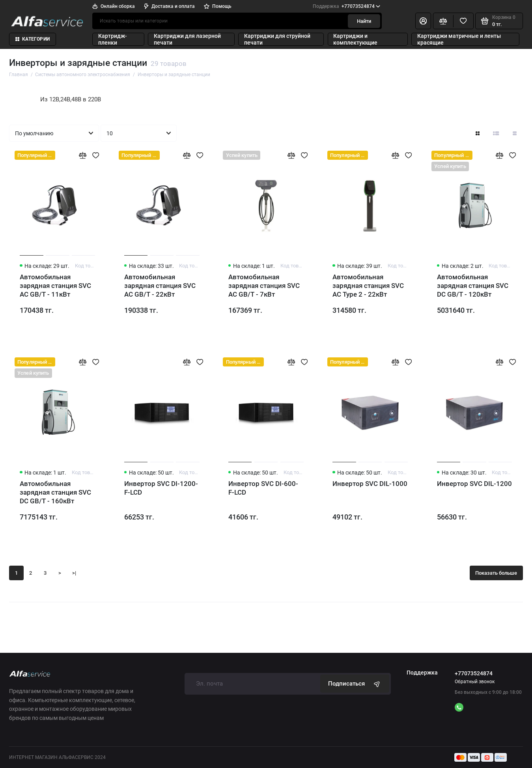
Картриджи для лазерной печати (187, 39)
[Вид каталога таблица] (515, 133)
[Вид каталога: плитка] (478, 133)
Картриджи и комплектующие (355, 39)
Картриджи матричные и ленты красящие (459, 39)
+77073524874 (346, 6)
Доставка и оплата (169, 6)
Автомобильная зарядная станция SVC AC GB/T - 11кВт (55, 286)
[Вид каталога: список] (496, 133)
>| (74, 573)
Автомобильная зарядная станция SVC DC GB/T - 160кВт (55, 492)
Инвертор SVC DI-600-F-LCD (263, 488)
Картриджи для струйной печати (277, 39)
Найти (364, 21)
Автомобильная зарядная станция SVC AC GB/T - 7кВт (264, 286)
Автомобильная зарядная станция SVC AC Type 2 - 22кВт (368, 286)
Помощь (218, 6)
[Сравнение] (443, 21)
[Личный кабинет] (423, 21)
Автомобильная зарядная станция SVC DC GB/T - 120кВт (473, 286)
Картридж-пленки (113, 39)
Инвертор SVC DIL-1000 (370, 484)
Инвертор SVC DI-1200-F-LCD (161, 488)
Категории (33, 39)
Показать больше (496, 573)
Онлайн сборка (114, 6)
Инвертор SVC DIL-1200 (474, 484)
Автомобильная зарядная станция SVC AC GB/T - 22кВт (160, 286)
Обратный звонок (475, 682)
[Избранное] (463, 21)
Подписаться (355, 684)
